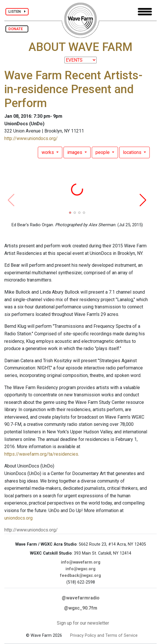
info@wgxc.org (80, 569)
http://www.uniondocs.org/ (31, 138)
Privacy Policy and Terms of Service (104, 635)
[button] (70, 213)
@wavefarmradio (81, 598)
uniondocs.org (18, 518)
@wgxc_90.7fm (81, 608)
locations (133, 152)
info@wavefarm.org (81, 562)
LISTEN (17, 11)
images (75, 152)
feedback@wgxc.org (80, 576)
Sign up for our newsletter (83, 623)
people (103, 152)
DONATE (17, 29)
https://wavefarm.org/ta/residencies (41, 454)
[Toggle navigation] (145, 12)
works (48, 152)
